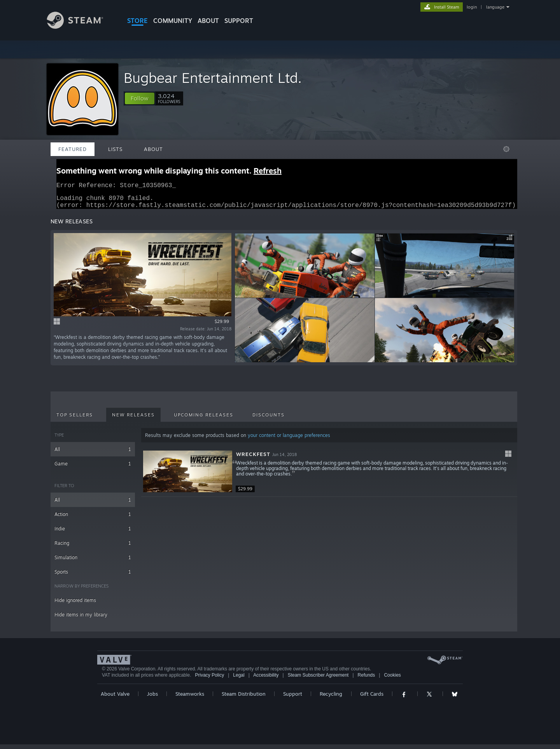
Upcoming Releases (204, 419)
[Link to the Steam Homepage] (81, 27)
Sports (93, 576)
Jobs (152, 698)
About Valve (115, 698)
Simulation (93, 562)
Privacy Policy (209, 680)
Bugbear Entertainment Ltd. (213, 78)
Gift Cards (372, 698)
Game (93, 468)
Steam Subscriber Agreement (318, 680)
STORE (137, 21)
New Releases (133, 419)
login (472, 7)
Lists (115, 149)
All (93, 454)
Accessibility (266, 680)
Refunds (367, 680)
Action (93, 519)
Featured (73, 149)
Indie (93, 533)
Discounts (269, 419)
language (495, 7)
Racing (93, 548)
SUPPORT (239, 21)
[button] (140, 98)
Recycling (331, 698)
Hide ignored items (75, 605)
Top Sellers (75, 419)
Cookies (392, 680)
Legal (239, 680)
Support (293, 698)
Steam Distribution (244, 698)
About (208, 21)
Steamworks (190, 698)
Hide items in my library (81, 619)
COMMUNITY (173, 21)
